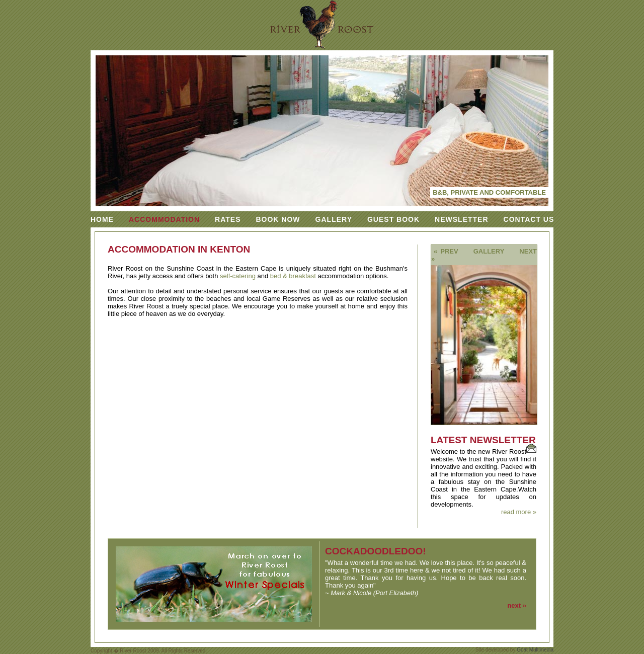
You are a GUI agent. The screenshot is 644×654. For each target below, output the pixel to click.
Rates (228, 219)
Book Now (278, 219)
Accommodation (164, 219)
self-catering (238, 276)
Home (102, 219)
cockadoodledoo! (376, 551)
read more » (519, 512)
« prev (446, 251)
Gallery (334, 219)
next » (517, 605)
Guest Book (393, 219)
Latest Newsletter (483, 440)
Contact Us (529, 219)
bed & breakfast (293, 276)
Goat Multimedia (535, 650)
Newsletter (461, 219)
